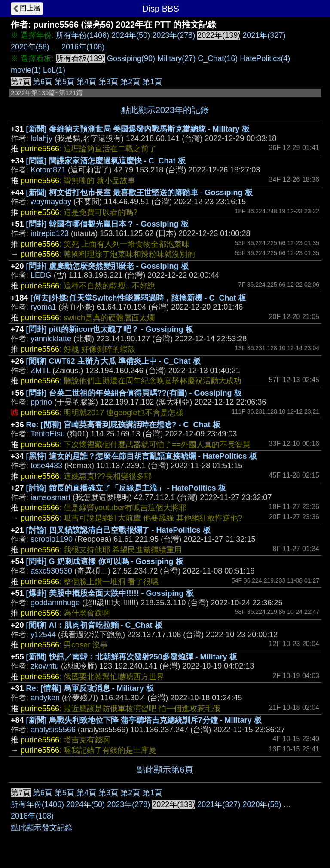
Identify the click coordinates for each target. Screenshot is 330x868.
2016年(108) (83, 47)
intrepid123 (50, 233)
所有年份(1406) (82, 35)
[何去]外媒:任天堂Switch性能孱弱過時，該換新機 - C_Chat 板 (138, 298)
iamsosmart (50, 497)
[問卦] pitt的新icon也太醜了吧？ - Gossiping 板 (110, 329)
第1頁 (152, 82)
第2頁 (130, 82)
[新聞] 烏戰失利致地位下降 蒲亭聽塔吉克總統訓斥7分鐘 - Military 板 (144, 720)
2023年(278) (174, 35)
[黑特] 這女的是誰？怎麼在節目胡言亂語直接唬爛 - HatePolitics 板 (142, 456)
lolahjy (41, 138)
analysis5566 (53, 730)
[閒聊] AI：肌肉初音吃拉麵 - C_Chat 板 (94, 625)
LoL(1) (54, 70)
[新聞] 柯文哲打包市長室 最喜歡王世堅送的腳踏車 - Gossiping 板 (139, 193)
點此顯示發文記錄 (42, 828)
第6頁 (43, 82)
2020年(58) (30, 47)
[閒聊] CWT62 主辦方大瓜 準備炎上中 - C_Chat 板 (113, 361)
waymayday (51, 202)
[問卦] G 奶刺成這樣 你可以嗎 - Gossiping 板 (105, 561)
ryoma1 (43, 307)
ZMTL (40, 371)
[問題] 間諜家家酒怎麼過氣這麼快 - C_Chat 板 (106, 161)
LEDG (41, 275)
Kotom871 (48, 170)
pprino (41, 402)
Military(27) (176, 58)
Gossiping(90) (131, 58)
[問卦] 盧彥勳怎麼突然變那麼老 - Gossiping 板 (107, 266)
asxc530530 (51, 571)
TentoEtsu (48, 434)
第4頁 (86, 82)
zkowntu (45, 666)
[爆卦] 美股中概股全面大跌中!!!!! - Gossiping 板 (110, 593)
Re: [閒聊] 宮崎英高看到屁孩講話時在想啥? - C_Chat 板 (123, 425)
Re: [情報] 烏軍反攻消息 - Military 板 (90, 688)
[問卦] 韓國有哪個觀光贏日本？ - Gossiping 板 (107, 224)
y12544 (43, 635)
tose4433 (46, 466)
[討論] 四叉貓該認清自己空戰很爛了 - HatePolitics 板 (118, 530)
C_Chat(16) (218, 58)
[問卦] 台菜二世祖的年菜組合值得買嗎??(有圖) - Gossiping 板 (134, 393)
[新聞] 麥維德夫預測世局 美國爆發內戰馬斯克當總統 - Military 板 (138, 129)
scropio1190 (52, 539)
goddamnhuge (55, 603)
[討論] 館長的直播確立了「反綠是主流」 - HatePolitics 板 (126, 488)
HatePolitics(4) (265, 58)
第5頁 (64, 82)
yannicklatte (51, 339)
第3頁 (108, 82)
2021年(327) (264, 35)
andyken (45, 698)
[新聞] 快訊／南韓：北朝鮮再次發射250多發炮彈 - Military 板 (132, 657)
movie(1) (26, 70)
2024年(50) (131, 35)
